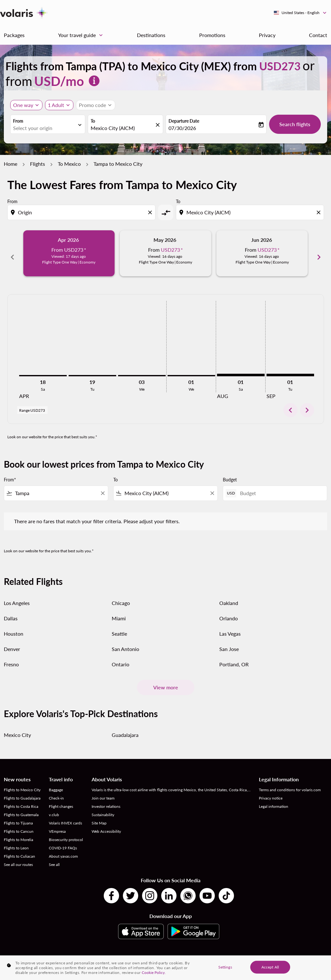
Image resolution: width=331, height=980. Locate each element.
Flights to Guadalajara (22, 791)
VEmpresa (57, 824)
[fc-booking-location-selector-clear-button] (159, 125)
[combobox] (45, 128)
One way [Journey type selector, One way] (23, 105)
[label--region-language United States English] (301, 13)
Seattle (119, 626)
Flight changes (61, 799)
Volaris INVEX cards (65, 816)
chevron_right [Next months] (319, 253)
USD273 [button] (280, 66)
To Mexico (69, 164)
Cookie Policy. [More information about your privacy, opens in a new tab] (154, 972)
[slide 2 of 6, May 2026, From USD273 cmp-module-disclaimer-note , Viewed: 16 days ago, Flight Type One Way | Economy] (165, 253)
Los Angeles (17, 596)
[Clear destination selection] (320, 212)
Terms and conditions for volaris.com (290, 783)
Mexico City (17, 728)
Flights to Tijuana (18, 816)
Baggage (56, 783)
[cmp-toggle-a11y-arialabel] (166, 212)
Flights (38, 164)
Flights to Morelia (19, 833)
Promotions (212, 35)
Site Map (99, 816)
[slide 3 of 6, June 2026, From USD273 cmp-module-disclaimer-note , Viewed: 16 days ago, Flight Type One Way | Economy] (262, 253)
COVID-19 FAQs (63, 841)
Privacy (267, 35)
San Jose (229, 642)
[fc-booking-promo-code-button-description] (92, 105)
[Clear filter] (102, 486)
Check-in (56, 791)
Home (11, 164)
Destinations (151, 35)
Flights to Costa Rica (21, 799)
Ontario (120, 657)
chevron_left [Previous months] (12, 253)
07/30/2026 (182, 128)
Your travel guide (82, 35)
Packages (14, 35)
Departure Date (184, 121)
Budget (230, 473)
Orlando (229, 611)
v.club (54, 808)
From (18, 121)
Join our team (103, 791)
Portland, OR (234, 657)
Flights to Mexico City (22, 783)
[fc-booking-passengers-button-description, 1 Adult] (56, 105)
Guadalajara (125, 728)
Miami (119, 611)
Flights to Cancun (19, 824)
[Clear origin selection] (151, 212)
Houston (14, 626)
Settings (225, 967)
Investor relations (106, 799)
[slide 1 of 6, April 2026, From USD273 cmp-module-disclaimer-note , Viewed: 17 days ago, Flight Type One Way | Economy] (69, 253)
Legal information (274, 799)
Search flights (295, 124)
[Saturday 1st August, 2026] (241, 368)
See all (54, 857)
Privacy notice (271, 791)
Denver (12, 642)
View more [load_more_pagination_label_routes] (166, 680)
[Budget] (280, 486)
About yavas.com (63, 849)
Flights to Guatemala (21, 808)
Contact (318, 35)
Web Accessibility (106, 824)
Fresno (11, 657)
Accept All (270, 967)
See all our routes (18, 857)
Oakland (229, 596)
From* (10, 473)
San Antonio (125, 642)
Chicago (121, 596)
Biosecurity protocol (66, 833)
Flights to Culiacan (19, 849)
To (93, 121)
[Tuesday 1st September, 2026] (290, 368)
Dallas (11, 611)
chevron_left (290, 403)
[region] (165, 968)
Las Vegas (230, 626)
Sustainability (103, 808)
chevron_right (307, 403)
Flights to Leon (16, 841)
